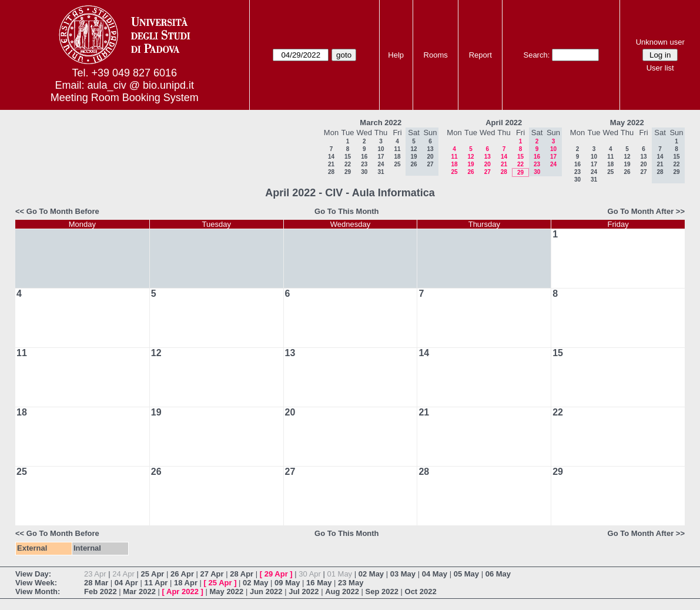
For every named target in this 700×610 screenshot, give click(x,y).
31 (381, 172)
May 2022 (627, 123)
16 (364, 157)
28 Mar (96, 583)
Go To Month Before (63, 211)
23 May (351, 583)
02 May (371, 574)
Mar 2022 (139, 591)
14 (331, 157)
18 (397, 157)
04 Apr (126, 583)
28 (331, 172)
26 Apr (182, 574)
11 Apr (156, 583)
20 (488, 164)
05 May (466, 574)
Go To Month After (641, 211)
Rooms (436, 55)
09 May (287, 583)
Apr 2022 (182, 591)
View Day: (33, 574)
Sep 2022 (382, 591)
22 (348, 164)
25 (397, 164)
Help (396, 55)
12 (470, 157)
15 (348, 157)
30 (364, 172)
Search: (536, 55)
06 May (498, 574)
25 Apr (152, 574)
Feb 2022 (101, 591)
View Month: (38, 591)
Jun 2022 (266, 591)
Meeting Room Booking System (125, 98)
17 (381, 157)
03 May (403, 574)
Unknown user (660, 42)
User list (660, 68)
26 (470, 172)
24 (381, 164)
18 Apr (186, 583)
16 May (319, 583)
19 (470, 164)
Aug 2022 (342, 591)
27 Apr (212, 574)
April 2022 (504, 123)
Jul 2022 (304, 591)
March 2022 (381, 123)
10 (381, 149)
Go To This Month (347, 211)
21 (331, 164)
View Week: (36, 583)
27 (488, 172)
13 (488, 157)
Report (480, 55)
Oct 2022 (421, 591)
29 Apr (276, 574)
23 (364, 164)
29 (348, 172)
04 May (435, 574)
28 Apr (242, 574)
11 (397, 149)
